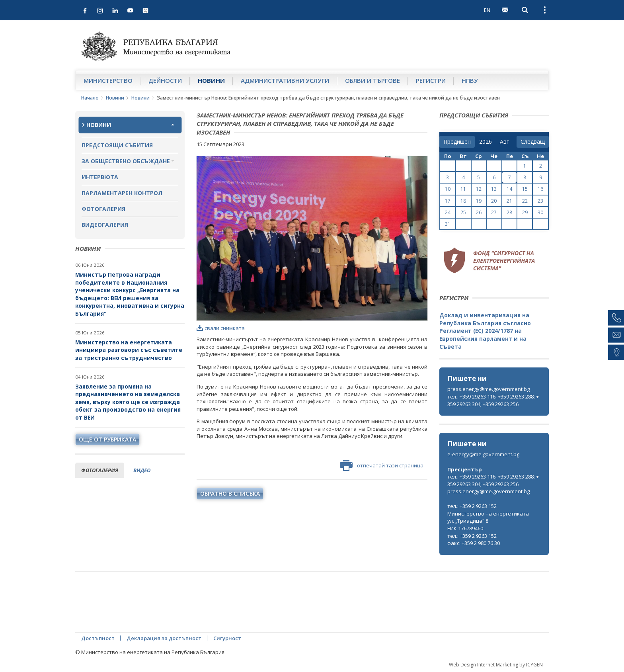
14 (509, 189)
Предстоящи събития (117, 145)
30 (540, 212)
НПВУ (470, 80)
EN (487, 10)
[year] (486, 142)
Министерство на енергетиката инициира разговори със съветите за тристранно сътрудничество (129, 350)
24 (448, 212)
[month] (506, 142)
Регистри (431, 80)
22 (525, 201)
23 (540, 201)
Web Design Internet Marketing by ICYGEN (496, 665)
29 (525, 212)
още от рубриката (107, 439)
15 (525, 189)
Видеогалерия (105, 225)
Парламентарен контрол (122, 193)
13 (494, 189)
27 (494, 212)
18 (463, 201)
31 (448, 224)
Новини (211, 80)
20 (494, 201)
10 (448, 189)
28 (509, 212)
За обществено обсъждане (126, 161)
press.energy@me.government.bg (488, 389)
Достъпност (98, 638)
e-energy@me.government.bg (483, 454)
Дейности (165, 80)
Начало (90, 98)
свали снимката (221, 328)
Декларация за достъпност (164, 638)
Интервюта (100, 177)
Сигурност (227, 638)
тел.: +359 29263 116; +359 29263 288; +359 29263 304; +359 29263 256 (493, 400)
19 (479, 201)
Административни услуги (285, 80)
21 (509, 201)
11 (463, 189)
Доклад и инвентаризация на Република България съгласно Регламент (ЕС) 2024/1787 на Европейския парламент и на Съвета (485, 331)
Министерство (108, 80)
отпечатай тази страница (382, 465)
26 (479, 212)
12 (479, 189)
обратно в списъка (230, 493)
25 (463, 212)
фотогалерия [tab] (100, 470)
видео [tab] (142, 470)
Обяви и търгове (372, 80)
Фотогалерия (103, 209)
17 (448, 201)
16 (540, 189)
